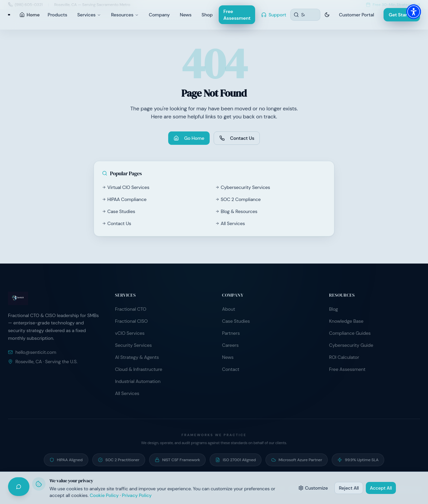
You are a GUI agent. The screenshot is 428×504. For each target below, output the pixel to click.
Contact (231, 369)
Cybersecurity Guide (351, 345)
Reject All (349, 488)
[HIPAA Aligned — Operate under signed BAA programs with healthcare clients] (66, 460)
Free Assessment (237, 15)
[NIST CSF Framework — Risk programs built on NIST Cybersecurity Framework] (177, 460)
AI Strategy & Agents (137, 357)
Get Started (402, 15)
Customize (313, 488)
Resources (125, 15)
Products (58, 15)
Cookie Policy (104, 495)
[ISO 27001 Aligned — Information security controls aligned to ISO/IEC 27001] (236, 460)
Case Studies (119, 211)
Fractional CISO (131, 321)
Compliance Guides (350, 333)
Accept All (381, 488)
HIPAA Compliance (124, 199)
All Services (230, 223)
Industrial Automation (138, 381)
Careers (230, 345)
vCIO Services (130, 333)
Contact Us (237, 138)
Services (89, 15)
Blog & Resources (236, 211)
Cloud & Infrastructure (139, 369)
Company (159, 15)
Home (30, 15)
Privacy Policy (137, 495)
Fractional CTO (131, 309)
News (186, 15)
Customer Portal (357, 15)
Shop (207, 15)
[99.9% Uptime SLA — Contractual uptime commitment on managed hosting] (358, 460)
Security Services (133, 345)
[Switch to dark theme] (327, 15)
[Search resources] (305, 15)
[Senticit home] (9, 15)
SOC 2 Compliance (238, 199)
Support (274, 15)
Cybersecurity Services (243, 187)
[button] (414, 12)
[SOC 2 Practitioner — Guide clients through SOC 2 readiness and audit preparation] (119, 460)
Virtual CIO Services (126, 187)
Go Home (189, 138)
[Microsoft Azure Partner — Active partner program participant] (297, 460)
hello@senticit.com (32, 352)
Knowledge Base (346, 321)
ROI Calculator (344, 357)
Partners (231, 333)
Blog (334, 309)
